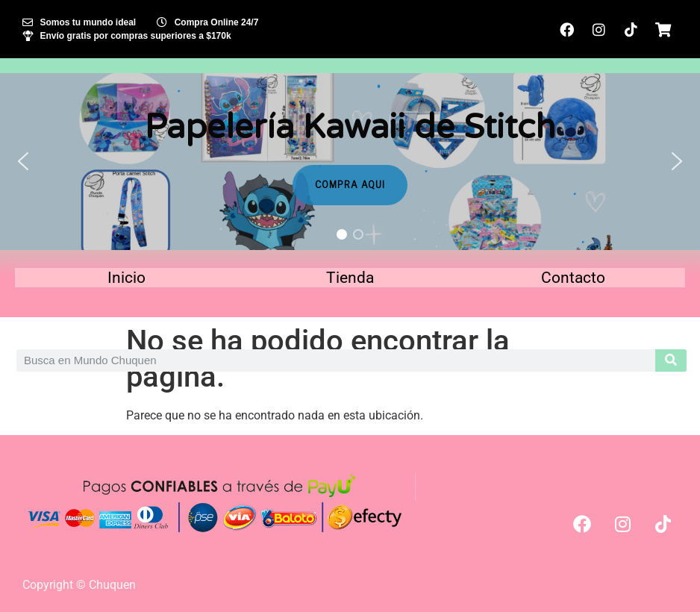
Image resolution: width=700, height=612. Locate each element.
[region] (350, 162)
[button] (23, 161)
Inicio (126, 278)
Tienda (350, 278)
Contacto (573, 278)
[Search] (671, 360)
